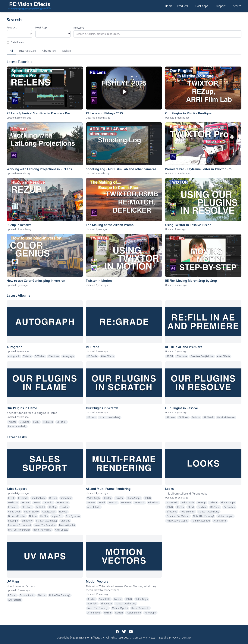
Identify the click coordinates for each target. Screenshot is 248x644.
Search (237, 6)
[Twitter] (124, 632)
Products (184, 6)
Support (222, 6)
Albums (49, 51)
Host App (41, 27)
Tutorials (27, 51)
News (152, 637)
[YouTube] (131, 632)
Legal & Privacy (168, 637)
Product (12, 27)
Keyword (79, 28)
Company (139, 637)
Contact (186, 637)
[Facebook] (117, 632)
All (11, 51)
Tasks (67, 51)
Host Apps (203, 6)
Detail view (15, 42)
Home (169, 6)
